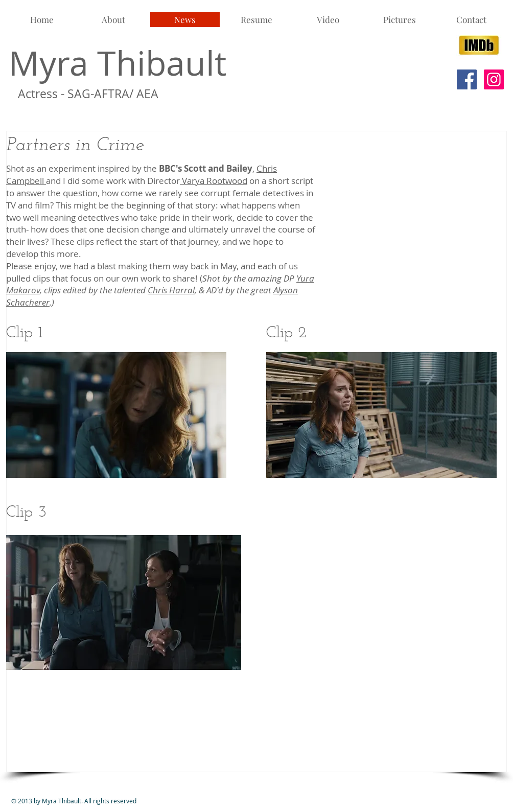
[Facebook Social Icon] (467, 79)
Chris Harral (171, 290)
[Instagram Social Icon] (494, 79)
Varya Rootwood (214, 181)
